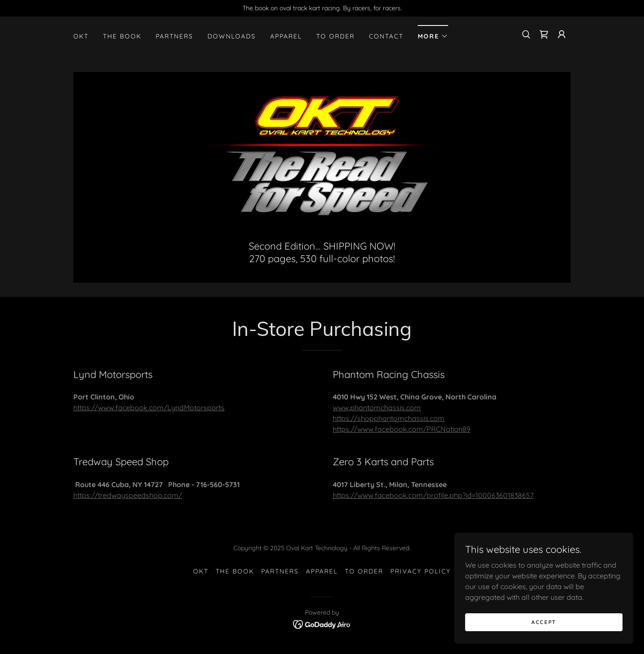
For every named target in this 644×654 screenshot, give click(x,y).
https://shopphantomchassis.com (389, 418)
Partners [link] (174, 36)
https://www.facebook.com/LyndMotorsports (149, 408)
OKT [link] (81, 36)
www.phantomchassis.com (377, 408)
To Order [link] (335, 36)
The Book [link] (122, 36)
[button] (433, 33)
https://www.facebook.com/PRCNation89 (402, 429)
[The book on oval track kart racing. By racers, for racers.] (322, 8)
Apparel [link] (286, 36)
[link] (544, 34)
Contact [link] (386, 36)
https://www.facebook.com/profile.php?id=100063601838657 (433, 495)
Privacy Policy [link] (421, 571)
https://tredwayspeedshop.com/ (128, 495)
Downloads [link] (232, 36)
